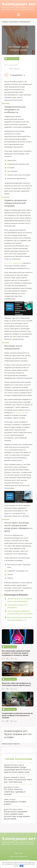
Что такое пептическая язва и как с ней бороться (18, 781)
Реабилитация (24, 22)
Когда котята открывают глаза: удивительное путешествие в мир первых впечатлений (17, 815)
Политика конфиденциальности (18, 860)
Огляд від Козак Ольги (21, 413)
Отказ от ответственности (18, 856)
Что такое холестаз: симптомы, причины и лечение (15, 792)
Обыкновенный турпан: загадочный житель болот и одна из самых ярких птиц (17, 770)
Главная (5, 22)
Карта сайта (18, 853)
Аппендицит (14, 22)
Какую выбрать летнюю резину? (15, 803)
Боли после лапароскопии (13, 263)
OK (21, 866)
